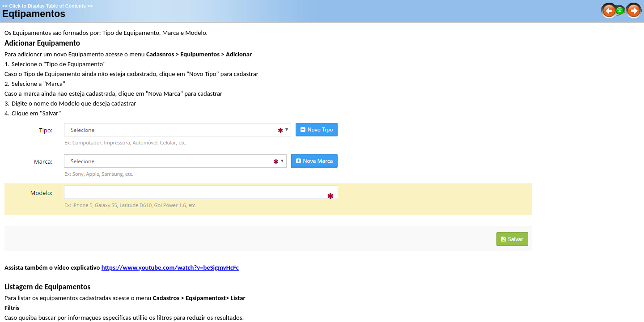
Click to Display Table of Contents (47, 6)
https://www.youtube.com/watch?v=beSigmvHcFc (170, 267)
